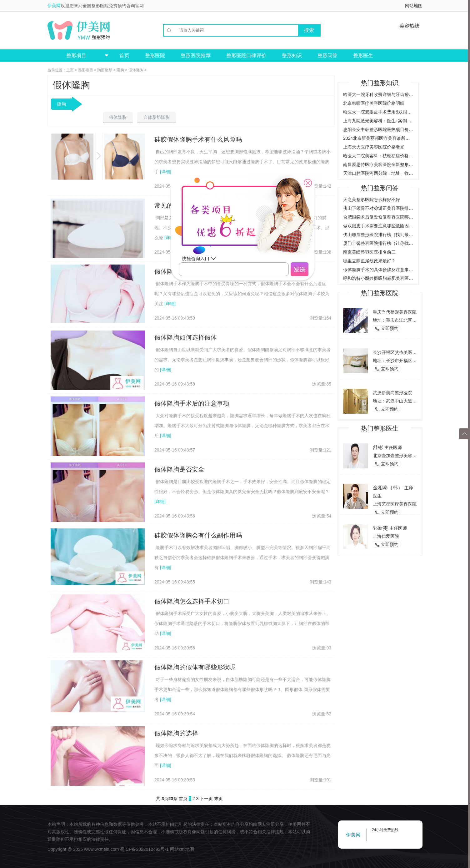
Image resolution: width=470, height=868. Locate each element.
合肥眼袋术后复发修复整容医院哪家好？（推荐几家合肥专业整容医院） (378, 217)
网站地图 (414, 6)
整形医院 (155, 56)
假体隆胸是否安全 (179, 469)
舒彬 (378, 447)
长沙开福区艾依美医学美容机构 (403, 352)
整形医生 (363, 56)
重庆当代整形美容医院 (395, 312)
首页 (124, 56)
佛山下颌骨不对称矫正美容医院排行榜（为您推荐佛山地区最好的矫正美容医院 (378, 208)
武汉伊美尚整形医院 (392, 393)
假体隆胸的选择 (176, 733)
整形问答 (327, 56)
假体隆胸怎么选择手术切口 (192, 601)
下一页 (206, 799)
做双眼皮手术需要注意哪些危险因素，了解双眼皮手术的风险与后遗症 (378, 226)
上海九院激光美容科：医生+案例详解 (378, 121)
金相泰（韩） (388, 488)
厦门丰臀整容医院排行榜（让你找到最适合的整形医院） (378, 243)
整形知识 (292, 56)
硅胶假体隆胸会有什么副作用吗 (198, 535)
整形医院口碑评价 (246, 56)
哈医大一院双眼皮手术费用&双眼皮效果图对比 (378, 112)
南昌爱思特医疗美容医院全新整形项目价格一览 (378, 164)
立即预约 (387, 328)
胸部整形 (105, 70)
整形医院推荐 (196, 56)
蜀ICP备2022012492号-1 (144, 849)
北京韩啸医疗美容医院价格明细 (374, 103)
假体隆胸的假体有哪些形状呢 (195, 667)
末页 (218, 799)
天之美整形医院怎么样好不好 (372, 199)
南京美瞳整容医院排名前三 (369, 252)
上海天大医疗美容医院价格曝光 (374, 147)
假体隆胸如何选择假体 (186, 337)
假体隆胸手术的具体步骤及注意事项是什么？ (378, 270)
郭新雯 (380, 528)
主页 (70, 70)
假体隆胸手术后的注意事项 (192, 403)
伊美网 (54, 6)
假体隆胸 (136, 70)
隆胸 (120, 70)
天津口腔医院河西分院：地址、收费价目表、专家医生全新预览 (378, 173)
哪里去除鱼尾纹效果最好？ (369, 261)
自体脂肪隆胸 (157, 117)
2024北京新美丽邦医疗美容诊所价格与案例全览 (378, 138)
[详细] (166, 172)
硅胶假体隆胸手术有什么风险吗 (198, 139)
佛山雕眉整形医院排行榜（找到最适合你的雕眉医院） (378, 235)
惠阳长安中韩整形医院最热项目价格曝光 (378, 129)
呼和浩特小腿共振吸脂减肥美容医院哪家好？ (378, 278)
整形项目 (86, 70)
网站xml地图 (182, 849)
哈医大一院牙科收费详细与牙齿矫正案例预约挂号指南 (378, 94)
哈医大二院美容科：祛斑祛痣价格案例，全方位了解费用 (378, 156)
